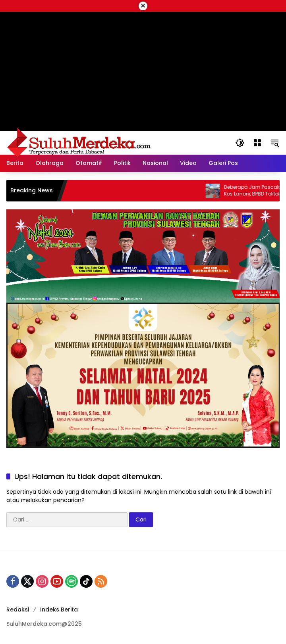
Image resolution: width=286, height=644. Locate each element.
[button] (240, 143)
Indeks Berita (59, 609)
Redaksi (18, 609)
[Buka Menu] (257, 143)
